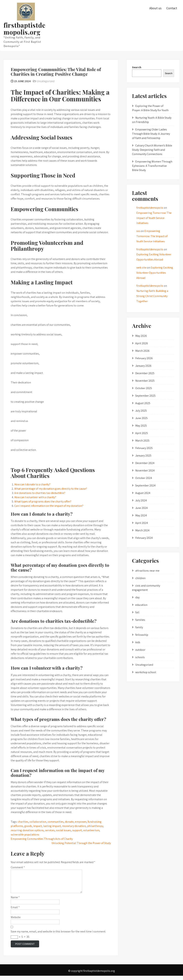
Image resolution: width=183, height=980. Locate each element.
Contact (172, 8)
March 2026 (142, 351)
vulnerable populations (25, 835)
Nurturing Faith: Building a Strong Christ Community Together (152, 296)
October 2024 (144, 478)
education (141, 605)
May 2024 (141, 515)
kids (138, 642)
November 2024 (145, 470)
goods (28, 826)
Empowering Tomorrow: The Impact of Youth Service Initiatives (154, 218)
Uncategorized (46, 81)
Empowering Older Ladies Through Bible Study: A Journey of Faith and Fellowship (151, 134)
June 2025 (141, 418)
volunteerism (91, 830)
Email (15, 911)
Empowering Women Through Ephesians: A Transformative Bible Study (152, 166)
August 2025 (143, 403)
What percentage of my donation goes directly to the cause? (51, 489)
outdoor (140, 650)
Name (15, 902)
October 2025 (144, 388)
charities (23, 822)
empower (81, 822)
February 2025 (144, 448)
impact (38, 826)
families (140, 620)
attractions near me (147, 571)
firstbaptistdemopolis (150, 208)
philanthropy (95, 826)
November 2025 (145, 381)
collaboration (38, 822)
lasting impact (52, 826)
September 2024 (145, 485)
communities (56, 822)
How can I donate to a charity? (32, 484)
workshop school (146, 672)
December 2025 (145, 373)
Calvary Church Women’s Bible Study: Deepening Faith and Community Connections (152, 150)
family (139, 627)
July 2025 (141, 411)
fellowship (142, 635)
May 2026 (141, 336)
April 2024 (142, 523)
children (140, 578)
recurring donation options (27, 830)
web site (141, 268)
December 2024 (145, 463)
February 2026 (144, 358)
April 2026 (142, 343)
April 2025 (142, 433)
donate (69, 822)
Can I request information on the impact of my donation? (49, 506)
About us (155, 8)
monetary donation (74, 826)
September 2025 (145, 396)
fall (137, 612)
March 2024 (142, 530)
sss (138, 231)
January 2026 (143, 366)
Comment (18, 867)
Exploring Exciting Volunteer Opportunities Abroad (155, 273)
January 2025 (143, 456)
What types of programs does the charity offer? (43, 501)
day (137, 597)
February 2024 (144, 538)
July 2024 (141, 500)
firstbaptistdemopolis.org (24, 29)
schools (140, 657)
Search (137, 67)
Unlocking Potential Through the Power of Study (81, 843)
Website (16, 921)
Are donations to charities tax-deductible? (40, 493)
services (50, 830)
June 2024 (141, 508)
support (77, 830)
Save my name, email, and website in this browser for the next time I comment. (58, 936)
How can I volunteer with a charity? (35, 497)
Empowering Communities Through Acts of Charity (42, 839)
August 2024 (143, 493)
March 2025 (142, 441)
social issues (63, 830)
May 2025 (141, 426)
